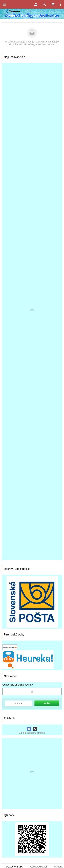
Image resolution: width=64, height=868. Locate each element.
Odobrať (18, 703)
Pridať (47, 703)
